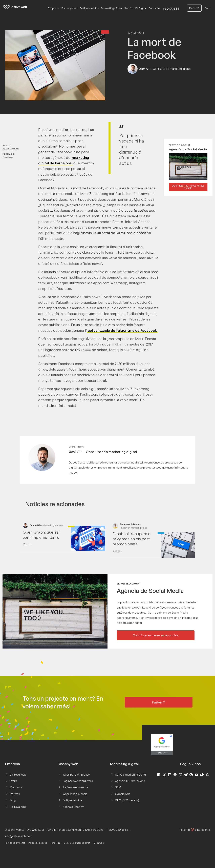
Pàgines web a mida (75, 787)
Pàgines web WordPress (78, 781)
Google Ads (123, 794)
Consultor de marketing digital (112, 452)
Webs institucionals (75, 794)
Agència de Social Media (188, 149)
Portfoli (129, 8)
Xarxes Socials (11, 148)
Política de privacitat (15, 843)
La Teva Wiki (18, 807)
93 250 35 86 (171, 9)
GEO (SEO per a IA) (127, 800)
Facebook (8, 157)
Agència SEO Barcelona (130, 781)
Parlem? (194, 8)
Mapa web (99, 843)
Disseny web (13, 830)
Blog (13, 800)
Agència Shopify (73, 807)
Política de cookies (38, 843)
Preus (14, 781)
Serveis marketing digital (131, 775)
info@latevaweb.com (19, 836)
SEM (118, 787)
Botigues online (72, 800)
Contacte (154, 8)
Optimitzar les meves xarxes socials (188, 187)
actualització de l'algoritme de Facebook (122, 330)
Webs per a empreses (76, 775)
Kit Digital (141, 8)
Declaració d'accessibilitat (77, 843)
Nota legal (56, 843)
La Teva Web (18, 775)
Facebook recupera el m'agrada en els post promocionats (132, 539)
